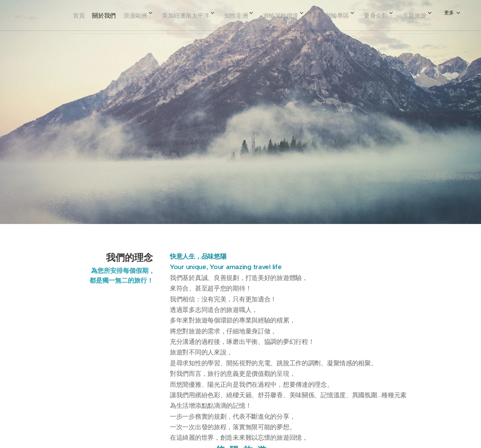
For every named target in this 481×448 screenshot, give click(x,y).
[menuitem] (85, 15)
